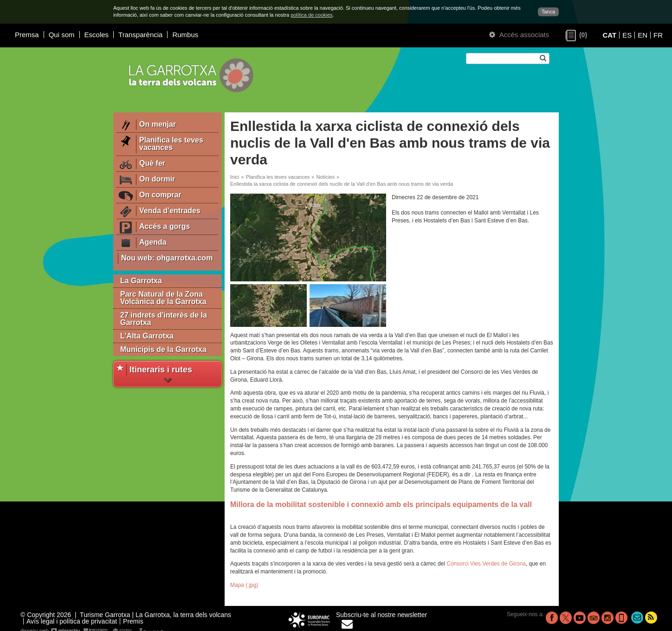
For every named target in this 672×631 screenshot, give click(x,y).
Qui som (62, 35)
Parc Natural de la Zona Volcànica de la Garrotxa (163, 298)
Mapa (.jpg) (244, 585)
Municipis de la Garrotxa (163, 349)
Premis (133, 621)
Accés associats (519, 35)
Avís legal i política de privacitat (72, 621)
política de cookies (312, 15)
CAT (609, 35)
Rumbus (185, 35)
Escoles (97, 35)
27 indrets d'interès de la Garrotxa (164, 319)
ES (627, 35)
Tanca (548, 12)
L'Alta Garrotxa (147, 336)
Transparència (140, 35)
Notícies (325, 177)
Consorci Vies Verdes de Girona (486, 564)
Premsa (27, 35)
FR (658, 35)
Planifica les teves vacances (278, 177)
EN (643, 35)
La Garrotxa (141, 281)
